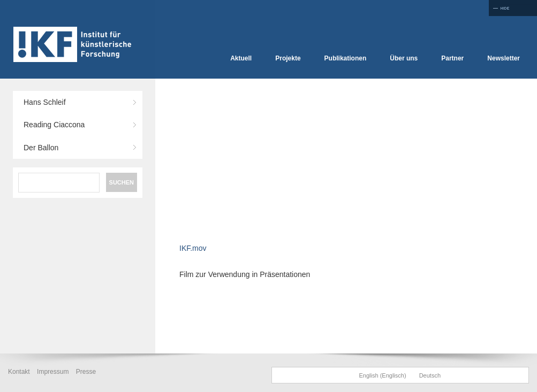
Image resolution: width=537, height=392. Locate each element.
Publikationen (346, 58)
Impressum (53, 372)
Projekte (288, 58)
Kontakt (19, 372)
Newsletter (504, 58)
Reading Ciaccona (54, 125)
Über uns (404, 58)
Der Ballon (41, 148)
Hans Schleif (45, 102)
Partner (452, 58)
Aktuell (241, 58)
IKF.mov (193, 248)
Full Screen (513, 8)
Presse (86, 372)
